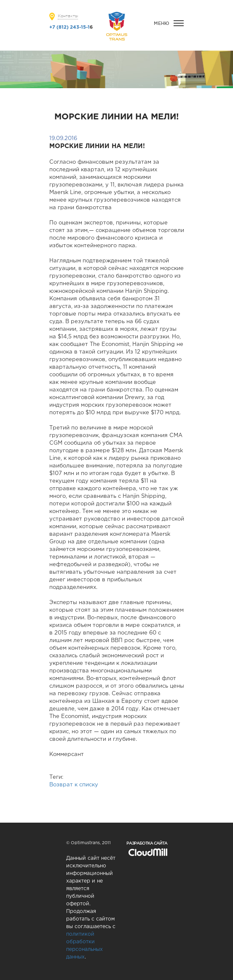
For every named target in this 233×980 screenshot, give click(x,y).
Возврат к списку (74, 785)
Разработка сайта (147, 843)
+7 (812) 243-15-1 (70, 27)
